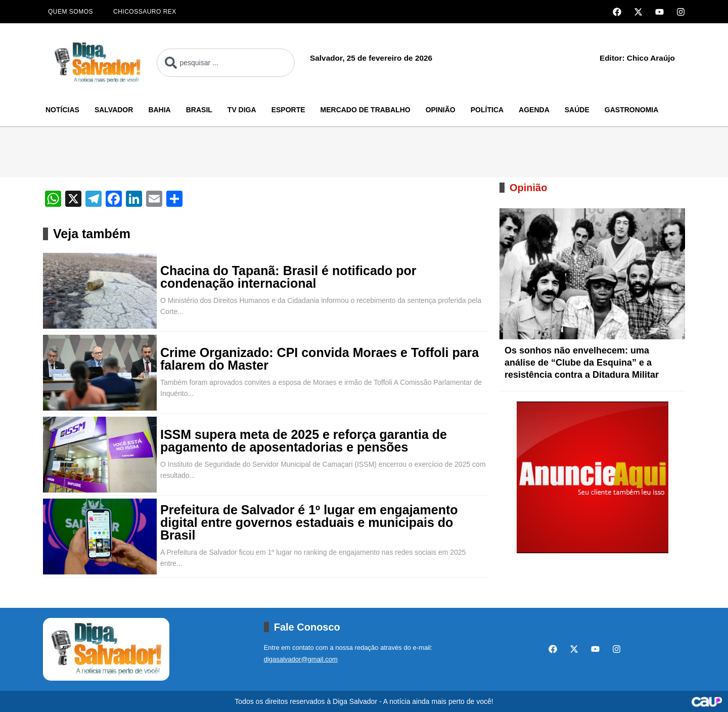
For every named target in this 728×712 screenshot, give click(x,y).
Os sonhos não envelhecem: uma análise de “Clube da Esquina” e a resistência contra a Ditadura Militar (582, 363)
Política (487, 110)
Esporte (288, 110)
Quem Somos (71, 12)
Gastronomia (632, 110)
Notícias (62, 110)
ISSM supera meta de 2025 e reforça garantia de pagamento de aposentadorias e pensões (304, 441)
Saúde (577, 110)
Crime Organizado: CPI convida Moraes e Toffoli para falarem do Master (320, 359)
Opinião (441, 110)
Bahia (159, 110)
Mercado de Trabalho (366, 110)
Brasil (199, 110)
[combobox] (226, 63)
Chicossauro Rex (145, 12)
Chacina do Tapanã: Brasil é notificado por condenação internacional (288, 277)
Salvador (114, 110)
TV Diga (242, 110)
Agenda (534, 110)
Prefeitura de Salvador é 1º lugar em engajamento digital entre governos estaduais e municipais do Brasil (309, 523)
